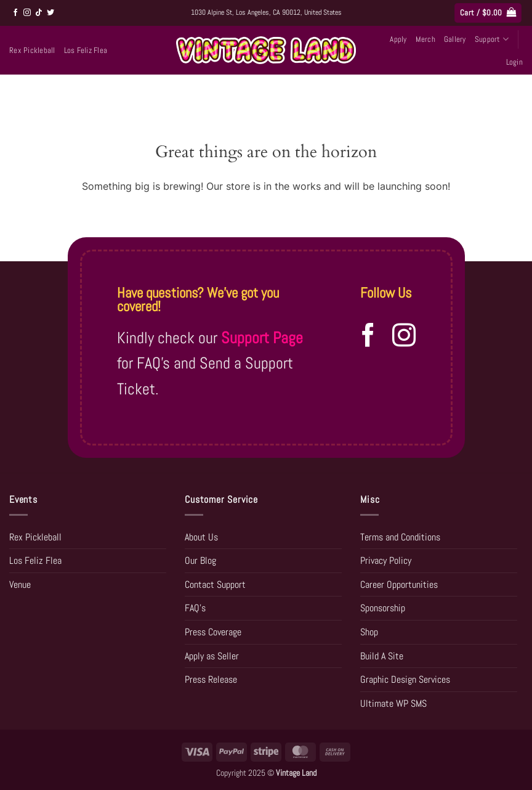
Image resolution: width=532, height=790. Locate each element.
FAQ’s (195, 608)
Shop (369, 632)
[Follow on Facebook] (15, 13)
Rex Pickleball (32, 50)
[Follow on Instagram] (27, 13)
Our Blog (200, 560)
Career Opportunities (399, 584)
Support (492, 39)
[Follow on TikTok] (39, 13)
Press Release (211, 679)
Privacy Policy (386, 560)
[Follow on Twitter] (50, 13)
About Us (201, 537)
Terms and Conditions (400, 537)
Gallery (455, 39)
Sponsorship (383, 608)
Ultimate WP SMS (393, 703)
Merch (425, 39)
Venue (20, 584)
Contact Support (215, 584)
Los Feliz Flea (86, 50)
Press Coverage (213, 632)
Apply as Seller (212, 656)
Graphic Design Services (405, 679)
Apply (398, 39)
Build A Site (382, 656)
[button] (488, 13)
